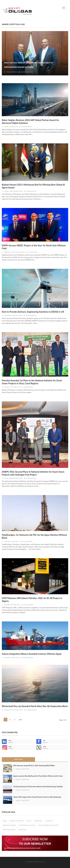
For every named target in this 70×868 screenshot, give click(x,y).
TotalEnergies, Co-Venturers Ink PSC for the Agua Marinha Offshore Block (34, 536)
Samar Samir (34, 252)
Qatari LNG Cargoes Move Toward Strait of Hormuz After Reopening (37, 797)
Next (20, 720)
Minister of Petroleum (17, 821)
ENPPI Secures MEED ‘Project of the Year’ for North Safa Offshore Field (34, 247)
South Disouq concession (27, 825)
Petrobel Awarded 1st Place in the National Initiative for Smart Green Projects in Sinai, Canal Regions (32, 382)
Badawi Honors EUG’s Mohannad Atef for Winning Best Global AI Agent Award (33, 186)
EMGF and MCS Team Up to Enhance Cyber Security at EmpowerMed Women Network (29, 65)
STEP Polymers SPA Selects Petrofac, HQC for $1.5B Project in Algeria (32, 600)
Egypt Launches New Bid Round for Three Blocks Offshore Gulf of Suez (38, 776)
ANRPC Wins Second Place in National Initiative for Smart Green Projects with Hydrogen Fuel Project (33, 473)
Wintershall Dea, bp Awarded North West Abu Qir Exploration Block (35, 706)
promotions (49, 821)
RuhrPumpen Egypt (9, 829)
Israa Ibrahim (28, 541)
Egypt (5, 821)
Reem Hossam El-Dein (28, 72)
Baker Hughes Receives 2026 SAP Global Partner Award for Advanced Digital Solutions (30, 122)
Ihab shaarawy (29, 657)
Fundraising (22, 829)
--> (4, 748)
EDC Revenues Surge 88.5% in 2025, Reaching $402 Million (34, 766)
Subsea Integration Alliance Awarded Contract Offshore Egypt (32, 654)
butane (29, 821)
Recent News (18, 759)
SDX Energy (38, 821)
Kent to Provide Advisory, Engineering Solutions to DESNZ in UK (33, 312)
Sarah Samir (29, 387)
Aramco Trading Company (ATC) (48, 825)
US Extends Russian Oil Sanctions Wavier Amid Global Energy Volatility (38, 787)
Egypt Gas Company (9, 825)
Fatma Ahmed (28, 127)
